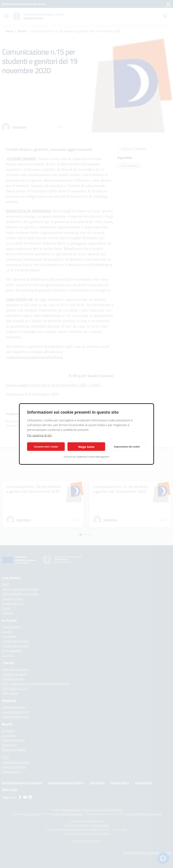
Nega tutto (86, 447)
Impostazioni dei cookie (127, 447)
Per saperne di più (39, 435)
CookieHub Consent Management (93, 457)
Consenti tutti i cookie (46, 447)
